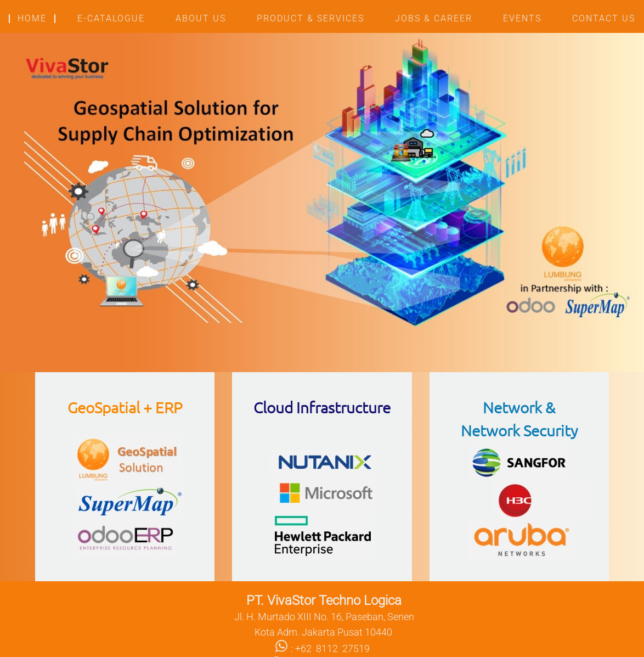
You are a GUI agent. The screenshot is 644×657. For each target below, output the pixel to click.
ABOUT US (201, 19)
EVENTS (522, 19)
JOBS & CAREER (434, 19)
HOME (32, 19)
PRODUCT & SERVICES (310, 19)
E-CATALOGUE (111, 19)
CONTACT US (604, 19)
